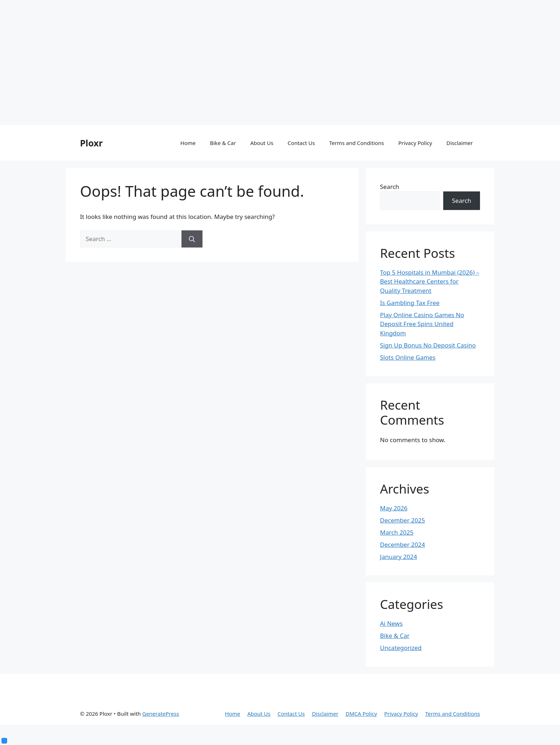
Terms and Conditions (357, 143)
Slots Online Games (408, 357)
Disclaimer (460, 143)
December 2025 (402, 520)
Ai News (391, 623)
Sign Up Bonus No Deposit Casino (428, 345)
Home (188, 143)
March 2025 (397, 532)
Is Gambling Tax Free (410, 303)
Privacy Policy (415, 143)
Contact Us (301, 143)
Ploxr (91, 143)
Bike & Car (223, 143)
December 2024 (402, 544)
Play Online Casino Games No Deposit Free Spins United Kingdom (422, 324)
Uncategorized (401, 648)
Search (390, 187)
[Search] (192, 239)
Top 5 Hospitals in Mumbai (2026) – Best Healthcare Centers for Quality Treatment (430, 281)
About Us (262, 143)
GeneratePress (161, 714)
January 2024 (399, 557)
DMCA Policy (361, 714)
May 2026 (394, 508)
